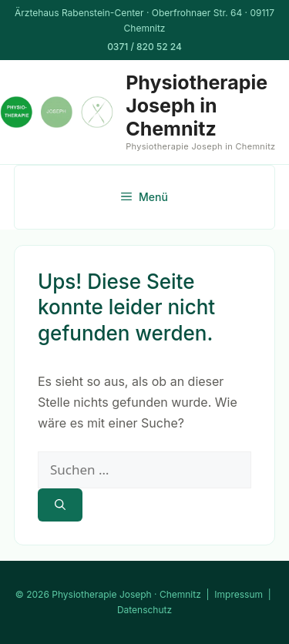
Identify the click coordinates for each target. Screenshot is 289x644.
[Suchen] (60, 505)
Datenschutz (144, 610)
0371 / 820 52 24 (144, 47)
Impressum (239, 594)
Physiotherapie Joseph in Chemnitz (197, 106)
